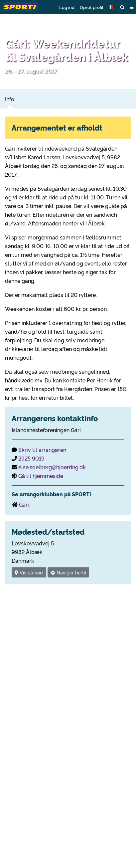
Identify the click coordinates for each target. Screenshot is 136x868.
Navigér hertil (68, 572)
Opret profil (92, 7)
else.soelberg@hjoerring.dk (52, 467)
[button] (112, 7)
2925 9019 (31, 458)
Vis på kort (29, 572)
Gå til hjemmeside (41, 476)
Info (10, 99)
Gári (24, 504)
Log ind (67, 7)
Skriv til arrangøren (42, 450)
